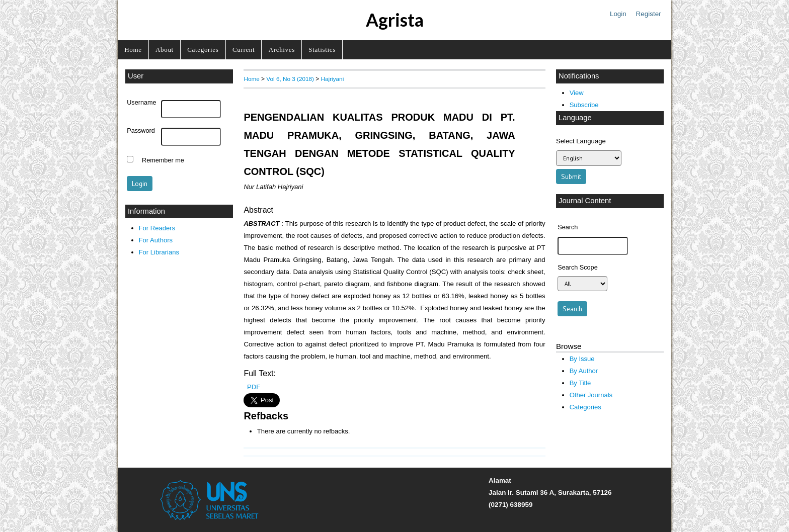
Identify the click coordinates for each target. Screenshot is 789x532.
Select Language (581, 141)
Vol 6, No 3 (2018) (290, 79)
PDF (254, 387)
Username (141, 103)
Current (244, 50)
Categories (203, 50)
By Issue (582, 359)
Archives (282, 50)
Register (649, 14)
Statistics (322, 50)
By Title (580, 383)
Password (141, 131)
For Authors (156, 240)
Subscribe (584, 105)
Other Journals (591, 395)
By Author (584, 371)
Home (133, 50)
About (165, 50)
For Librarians (159, 252)
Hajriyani (333, 79)
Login (618, 14)
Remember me (163, 160)
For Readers (157, 228)
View (577, 93)
